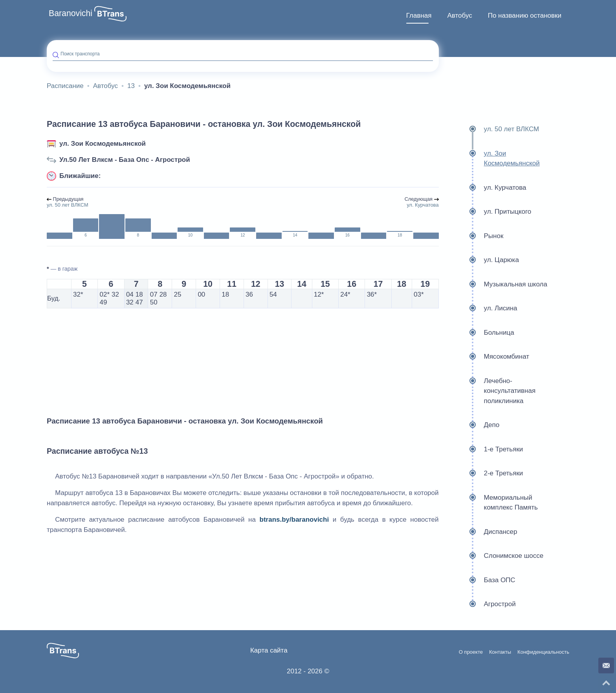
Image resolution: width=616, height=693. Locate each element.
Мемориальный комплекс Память (491, 503)
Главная (419, 16)
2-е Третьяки (484, 473)
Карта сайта (269, 650)
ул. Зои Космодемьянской (103, 144)
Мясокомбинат (487, 357)
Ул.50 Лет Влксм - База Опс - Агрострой (125, 160)
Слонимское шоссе (494, 556)
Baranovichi (71, 13)
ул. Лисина (481, 308)
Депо (472, 425)
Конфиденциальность (543, 652)
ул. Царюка (482, 260)
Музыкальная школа (496, 284)
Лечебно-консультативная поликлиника (490, 391)
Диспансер (481, 532)
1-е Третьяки (484, 449)
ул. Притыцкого (488, 212)
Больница (479, 333)
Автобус (459, 16)
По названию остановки (525, 16)
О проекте (471, 652)
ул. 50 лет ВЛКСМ (492, 129)
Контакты (500, 652)
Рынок (474, 236)
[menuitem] (419, 16)
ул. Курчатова (486, 188)
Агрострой (480, 604)
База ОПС (480, 580)
